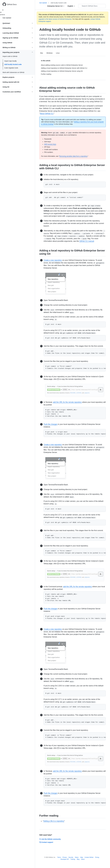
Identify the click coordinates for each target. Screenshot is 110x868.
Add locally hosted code (13, 64)
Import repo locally (10, 61)
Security (71, 857)
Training (73, 859)
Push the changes (50, 424)
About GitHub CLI (47, 114)
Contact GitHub (89, 857)
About (83, 859)
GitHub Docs (12, 4)
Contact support (46, 842)
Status (77, 857)
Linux (58, 53)
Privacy (65, 857)
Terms (59, 857)
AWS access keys (50, 144)
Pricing (97, 857)
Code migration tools (11, 68)
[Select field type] (56, 6)
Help (82, 857)
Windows (49, 53)
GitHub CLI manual (87, 241)
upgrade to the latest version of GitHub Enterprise (55, 19)
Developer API (65, 859)
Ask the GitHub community (50, 839)
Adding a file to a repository (54, 821)
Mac (42, 53)
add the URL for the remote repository (67, 402)
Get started (7, 18)
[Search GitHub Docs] (92, 6)
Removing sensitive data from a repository (73, 156)
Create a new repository (53, 260)
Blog (78, 859)
